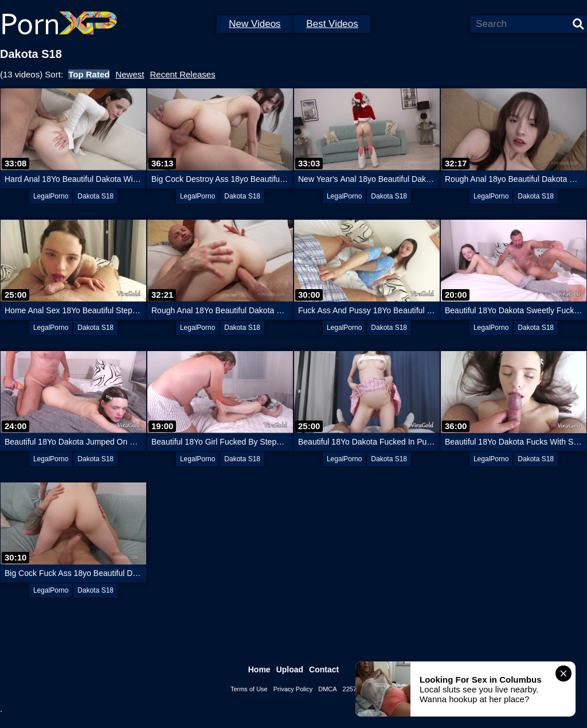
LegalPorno (51, 196)
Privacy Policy (293, 689)
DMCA (327, 689)
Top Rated (89, 74)
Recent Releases (182, 74)
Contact (324, 669)
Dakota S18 (95, 196)
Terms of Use (249, 689)
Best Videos (332, 24)
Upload (290, 669)
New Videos (255, 24)
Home (259, 669)
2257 (350, 689)
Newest (130, 74)
